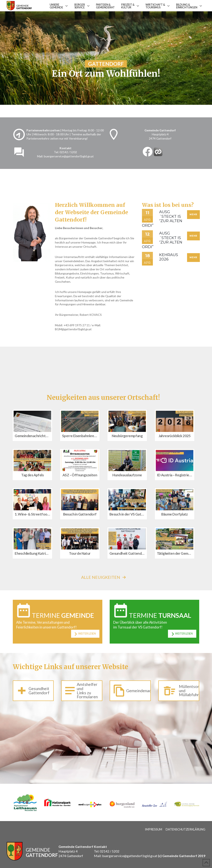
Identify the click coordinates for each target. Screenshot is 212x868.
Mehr (193, 214)
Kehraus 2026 (169, 257)
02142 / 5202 (68, 152)
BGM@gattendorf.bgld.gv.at (73, 329)
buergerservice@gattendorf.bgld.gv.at (69, 156)
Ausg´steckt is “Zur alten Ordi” (162, 219)
